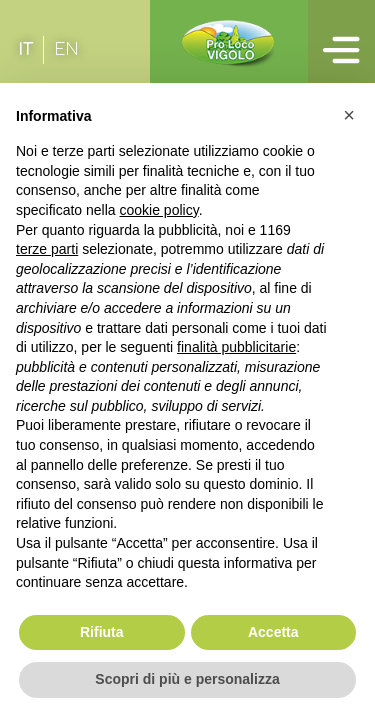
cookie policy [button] (159, 210)
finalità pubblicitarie (236, 347)
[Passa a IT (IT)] (26, 50)
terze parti (47, 249)
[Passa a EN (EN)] (66, 50)
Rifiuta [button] (102, 632)
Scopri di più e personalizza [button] (187, 679)
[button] (349, 115)
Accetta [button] (273, 632)
